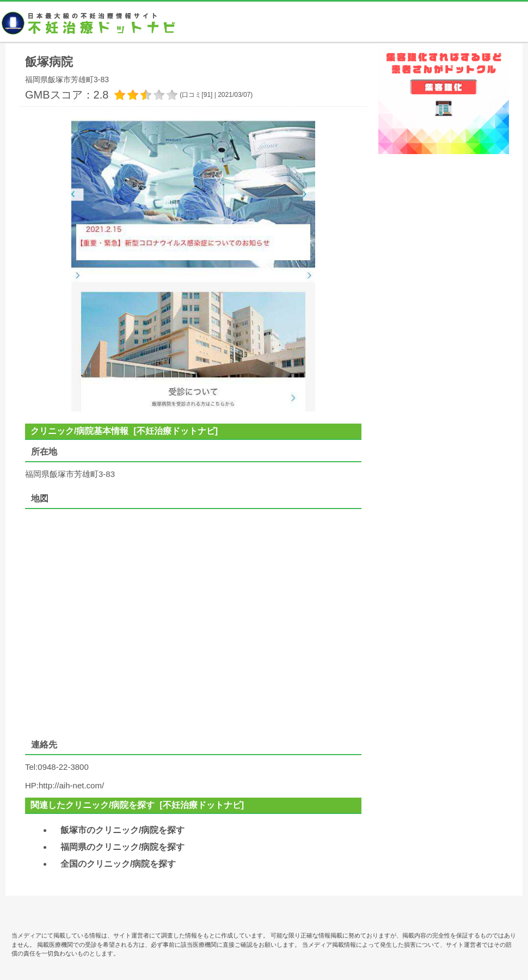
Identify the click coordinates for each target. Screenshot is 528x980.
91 (207, 95)
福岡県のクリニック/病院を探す (122, 847)
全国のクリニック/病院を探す (118, 864)
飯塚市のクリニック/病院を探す (122, 830)
